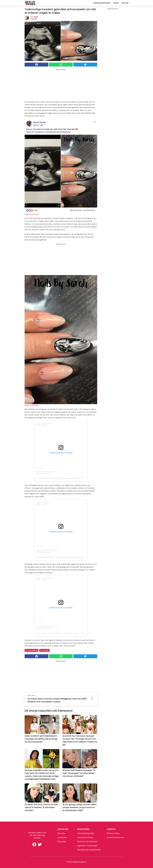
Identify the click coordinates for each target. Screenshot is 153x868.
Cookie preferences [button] (115, 837)
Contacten (62, 837)
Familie (116, 3)
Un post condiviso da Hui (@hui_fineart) (51, 478)
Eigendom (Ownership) (87, 846)
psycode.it (62, 842)
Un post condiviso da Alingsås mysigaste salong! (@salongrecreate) (57, 557)
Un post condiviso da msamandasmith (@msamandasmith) (54, 633)
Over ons (61, 833)
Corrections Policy (85, 837)
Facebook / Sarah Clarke (32, 214)
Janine (36, 17)
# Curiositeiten (31, 650)
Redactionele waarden (87, 842)
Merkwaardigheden (102, 3)
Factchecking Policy (86, 833)
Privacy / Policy (113, 833)
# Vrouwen (44, 650)
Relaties (125, 3)
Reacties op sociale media (89, 850)
